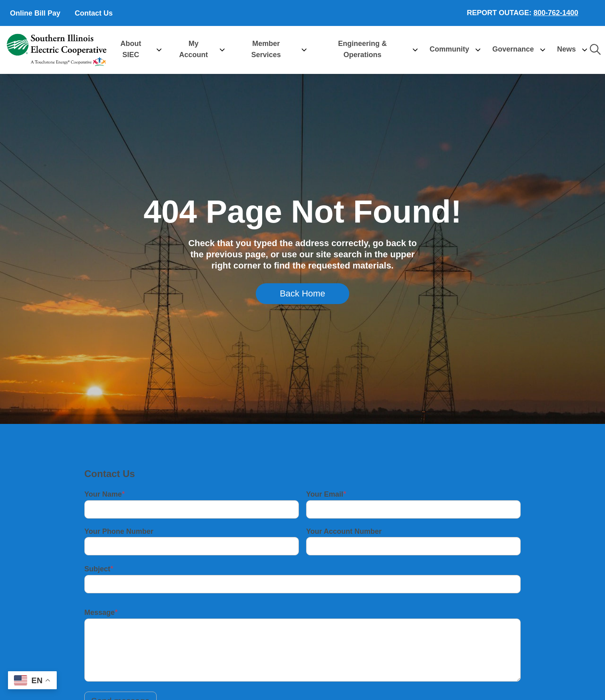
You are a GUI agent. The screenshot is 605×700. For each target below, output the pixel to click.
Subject (97, 569)
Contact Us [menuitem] (94, 13)
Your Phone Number (119, 531)
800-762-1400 (556, 13)
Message (100, 612)
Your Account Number (344, 531)
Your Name (103, 494)
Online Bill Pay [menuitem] (35, 13)
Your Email (325, 494)
